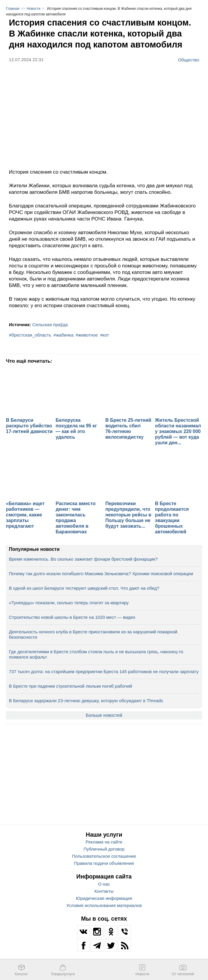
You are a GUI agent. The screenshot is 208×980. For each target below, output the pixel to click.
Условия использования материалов (104, 905)
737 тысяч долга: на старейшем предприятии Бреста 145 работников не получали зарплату (104, 671)
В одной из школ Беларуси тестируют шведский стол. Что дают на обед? (84, 588)
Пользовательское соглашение (104, 856)
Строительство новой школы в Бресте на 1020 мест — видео (72, 617)
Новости (34, 9)
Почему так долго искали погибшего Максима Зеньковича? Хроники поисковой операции (101, 574)
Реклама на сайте (104, 842)
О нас (104, 884)
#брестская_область (30, 335)
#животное (87, 335)
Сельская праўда (50, 325)
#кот (104, 335)
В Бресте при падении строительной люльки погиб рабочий (70, 686)
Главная (13, 9)
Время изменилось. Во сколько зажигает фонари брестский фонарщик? (83, 559)
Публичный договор (104, 849)
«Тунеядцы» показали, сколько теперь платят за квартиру (69, 603)
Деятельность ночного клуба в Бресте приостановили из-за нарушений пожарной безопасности (93, 634)
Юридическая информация (104, 898)
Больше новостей (104, 715)
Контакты (104, 891)
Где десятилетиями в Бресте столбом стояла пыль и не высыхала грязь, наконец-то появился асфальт (96, 654)
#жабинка (63, 335)
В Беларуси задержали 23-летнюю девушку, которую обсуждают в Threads (86, 701)
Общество (189, 60)
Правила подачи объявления (104, 863)
